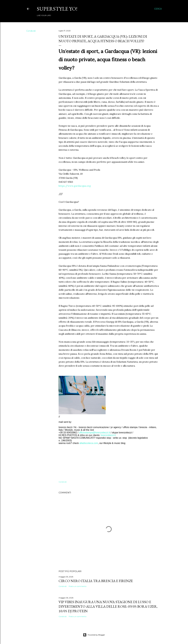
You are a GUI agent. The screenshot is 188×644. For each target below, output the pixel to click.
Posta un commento (78, 586)
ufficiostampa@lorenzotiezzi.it (94, 433)
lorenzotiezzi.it (108, 435)
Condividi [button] (31, 31)
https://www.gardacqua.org (75, 186)
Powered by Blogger (94, 635)
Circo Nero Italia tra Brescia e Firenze (96, 581)
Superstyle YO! (57, 9)
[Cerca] (158, 9)
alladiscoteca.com (89, 443)
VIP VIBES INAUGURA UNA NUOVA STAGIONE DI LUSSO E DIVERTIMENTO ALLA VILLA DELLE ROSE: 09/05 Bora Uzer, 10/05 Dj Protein (108, 606)
